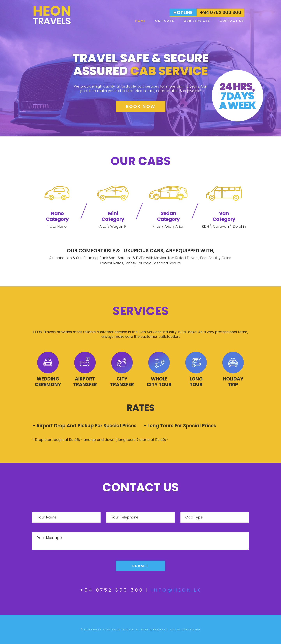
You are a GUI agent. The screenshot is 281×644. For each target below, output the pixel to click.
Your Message (49, 538)
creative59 (191, 629)
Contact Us (232, 21)
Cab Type (194, 517)
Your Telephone (125, 517)
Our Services (197, 21)
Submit (140, 566)
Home (140, 21)
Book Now (141, 107)
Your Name (47, 517)
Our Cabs (165, 21)
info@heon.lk (176, 590)
